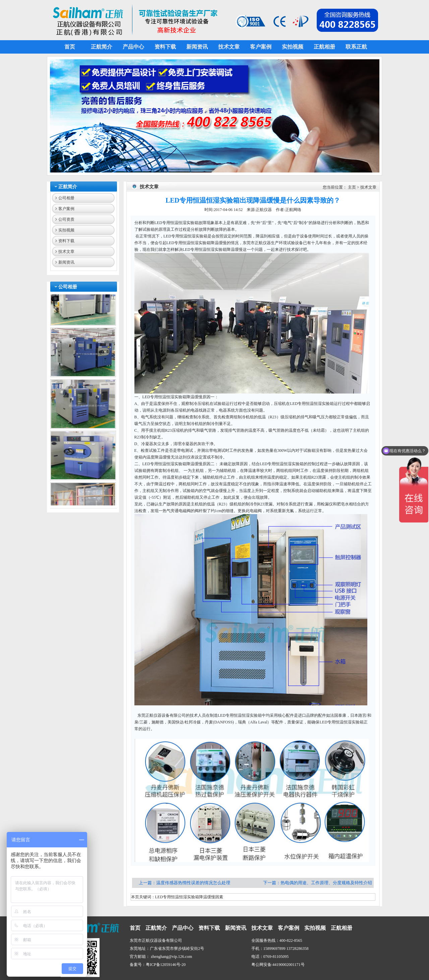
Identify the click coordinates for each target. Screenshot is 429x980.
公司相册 (66, 198)
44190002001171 (287, 965)
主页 (352, 187)
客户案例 (66, 209)
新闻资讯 (66, 262)
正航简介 (68, 187)
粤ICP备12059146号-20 (166, 965)
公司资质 (66, 219)
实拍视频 (66, 230)
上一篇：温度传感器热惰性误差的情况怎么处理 (185, 883)
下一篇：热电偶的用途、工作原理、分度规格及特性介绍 (318, 883)
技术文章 (66, 252)
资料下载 (66, 241)
